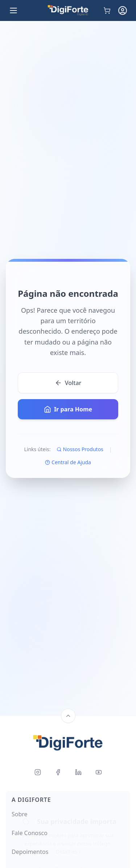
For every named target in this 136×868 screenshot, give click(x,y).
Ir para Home (68, 409)
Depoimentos (30, 852)
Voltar (68, 383)
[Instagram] (38, 772)
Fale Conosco (30, 833)
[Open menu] (13, 10)
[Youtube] (99, 772)
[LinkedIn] (78, 772)
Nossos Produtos (80, 449)
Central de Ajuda (68, 462)
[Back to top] (68, 716)
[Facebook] (58, 772)
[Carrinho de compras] (107, 10)
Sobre (20, 814)
